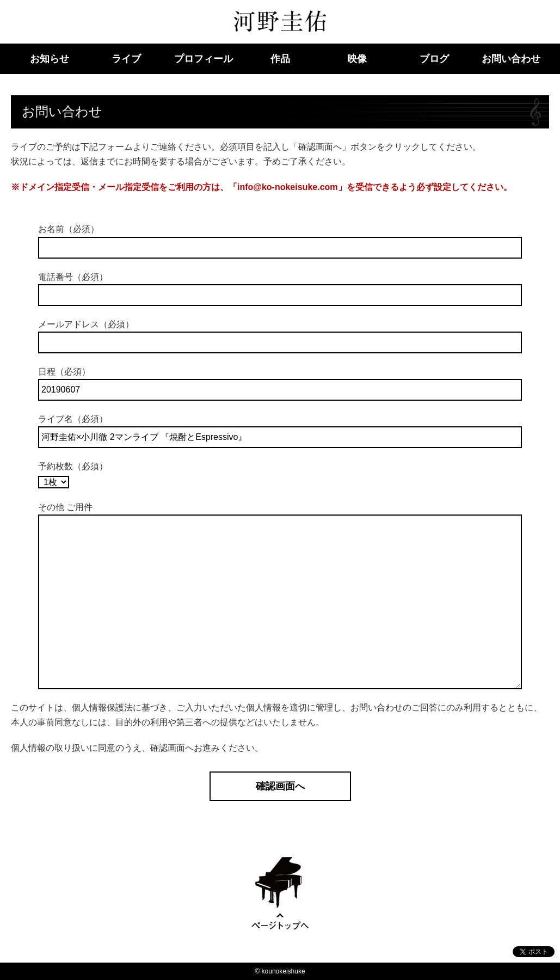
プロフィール (204, 59)
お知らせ (50, 59)
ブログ (434, 59)
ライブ (126, 59)
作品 (280, 59)
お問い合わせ (511, 59)
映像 (357, 59)
